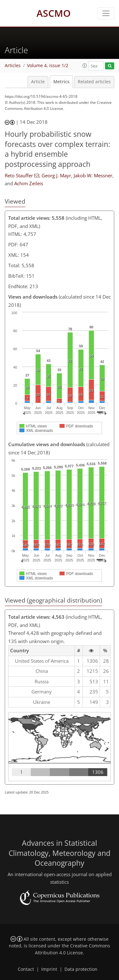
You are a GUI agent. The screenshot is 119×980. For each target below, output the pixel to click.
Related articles (94, 82)
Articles (13, 66)
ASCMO (54, 13)
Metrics (61, 82)
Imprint (49, 969)
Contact (26, 969)
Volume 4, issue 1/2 (48, 66)
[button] (85, 66)
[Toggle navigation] (106, 13)
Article (38, 82)
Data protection (81, 969)
